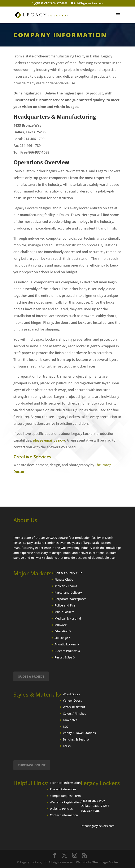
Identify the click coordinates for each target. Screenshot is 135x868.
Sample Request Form (65, 796)
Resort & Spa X (65, 657)
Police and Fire (65, 605)
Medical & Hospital (68, 618)
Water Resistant (74, 707)
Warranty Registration (65, 802)
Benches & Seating (76, 739)
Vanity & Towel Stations (79, 733)
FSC (65, 727)
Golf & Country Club (68, 573)
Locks (67, 746)
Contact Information (64, 815)
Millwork (61, 625)
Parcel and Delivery (68, 593)
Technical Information (65, 783)
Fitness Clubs (64, 579)
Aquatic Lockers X (67, 644)
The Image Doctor (105, 862)
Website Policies (61, 809)
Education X (63, 631)
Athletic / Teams (66, 586)
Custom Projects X (67, 651)
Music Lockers (64, 612)
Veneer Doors (72, 700)
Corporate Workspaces (70, 599)
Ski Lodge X (62, 638)
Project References (63, 789)
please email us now (49, 440)
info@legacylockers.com (98, 826)
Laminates (70, 720)
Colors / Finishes (74, 713)
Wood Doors (71, 694)
